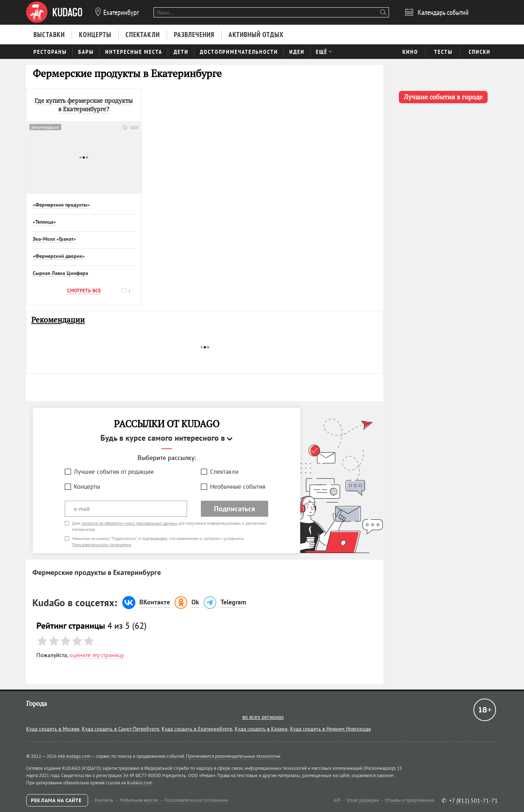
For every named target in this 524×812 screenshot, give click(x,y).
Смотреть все (84, 291)
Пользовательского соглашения (102, 545)
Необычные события (238, 487)
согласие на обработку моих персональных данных (129, 523)
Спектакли (224, 472)
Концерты (87, 487)
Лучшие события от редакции (114, 472)
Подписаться (235, 509)
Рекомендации (58, 320)
